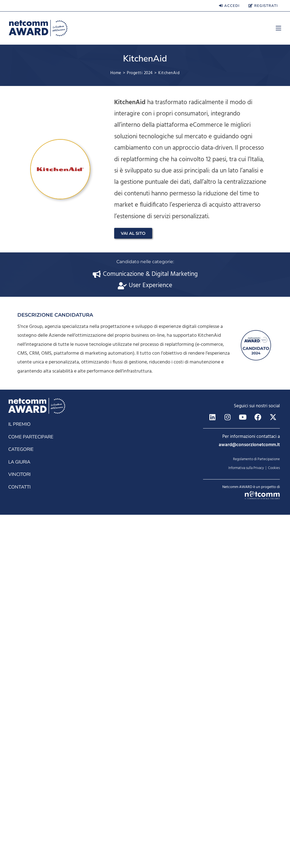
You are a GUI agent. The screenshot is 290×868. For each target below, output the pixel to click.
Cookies (274, 821)
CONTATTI (19, 840)
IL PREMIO (19, 777)
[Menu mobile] (276, 28)
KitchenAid (169, 73)
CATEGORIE (21, 803)
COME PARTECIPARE (31, 790)
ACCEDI (229, 6)
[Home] (116, 73)
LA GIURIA (19, 815)
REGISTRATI (263, 6)
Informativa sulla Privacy (246, 821)
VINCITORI (19, 828)
